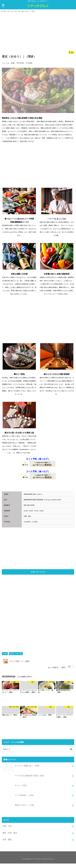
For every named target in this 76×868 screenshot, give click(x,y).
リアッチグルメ (38, 6)
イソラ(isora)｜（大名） (19, 796)
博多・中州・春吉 (17, 654)
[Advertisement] (38, 31)
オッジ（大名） (15, 786)
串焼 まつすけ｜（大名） (19, 806)
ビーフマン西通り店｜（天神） (21, 767)
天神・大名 (7, 826)
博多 (6, 654)
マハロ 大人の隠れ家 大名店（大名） (24, 777)
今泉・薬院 (7, 839)
